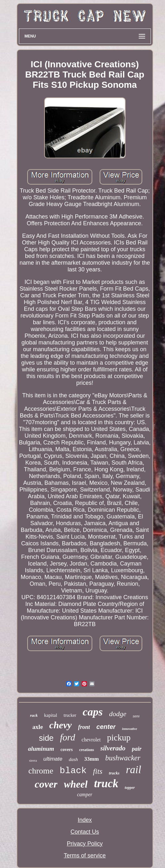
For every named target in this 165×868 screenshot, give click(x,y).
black (73, 771)
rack (34, 715)
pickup (119, 738)
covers (67, 750)
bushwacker (123, 758)
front (84, 727)
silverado (113, 748)
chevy (61, 725)
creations (87, 750)
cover (46, 784)
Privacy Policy (85, 844)
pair (137, 749)
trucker (70, 715)
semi (136, 716)
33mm (91, 759)
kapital (51, 715)
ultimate (53, 759)
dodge (118, 714)
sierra (33, 760)
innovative (130, 729)
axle (38, 727)
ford (67, 737)
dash (73, 759)
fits (98, 771)
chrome (41, 771)
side (46, 738)
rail (134, 770)
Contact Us (85, 832)
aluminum (41, 749)
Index (85, 820)
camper (85, 794)
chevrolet (91, 740)
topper (130, 788)
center (106, 727)
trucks (114, 773)
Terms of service (85, 856)
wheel (76, 784)
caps (93, 712)
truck (106, 784)
